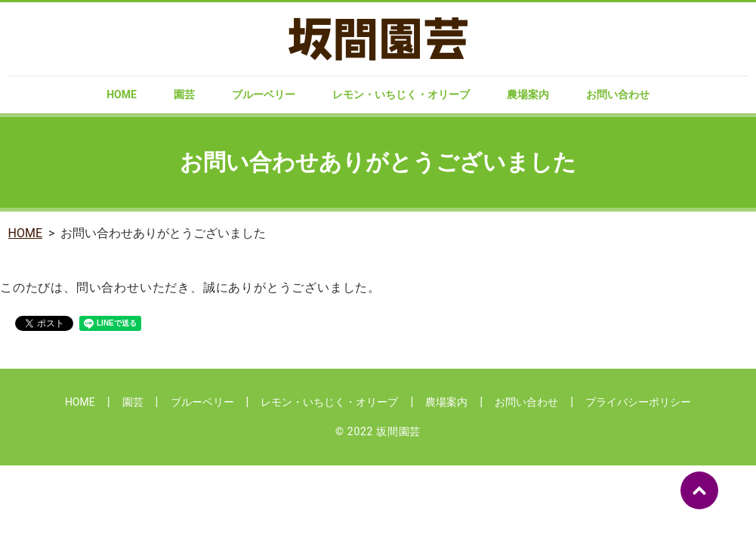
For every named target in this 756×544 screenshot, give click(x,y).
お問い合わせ (618, 94)
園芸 (184, 94)
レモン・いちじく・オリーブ (401, 94)
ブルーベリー (264, 94)
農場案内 (528, 94)
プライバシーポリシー (638, 402)
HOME (122, 94)
